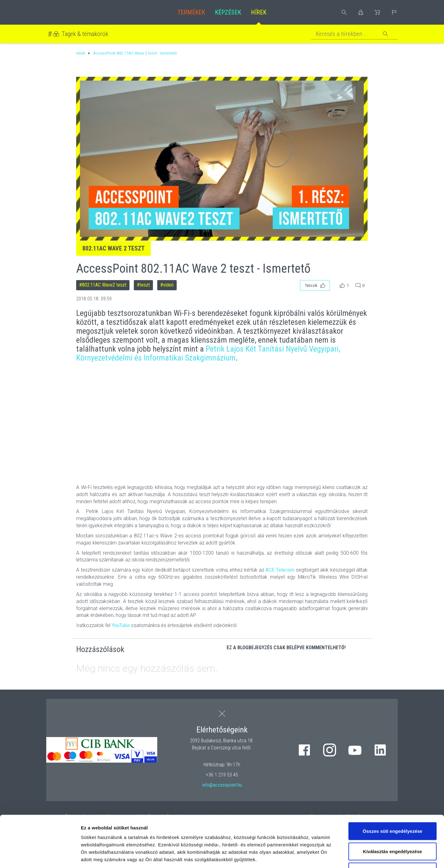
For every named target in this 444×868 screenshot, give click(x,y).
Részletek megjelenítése (350, 856)
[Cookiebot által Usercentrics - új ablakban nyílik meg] (40, 856)
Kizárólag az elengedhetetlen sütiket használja (393, 824)
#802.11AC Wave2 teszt (103, 285)
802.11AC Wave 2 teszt (113, 248)
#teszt (143, 285)
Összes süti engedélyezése (392, 780)
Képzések (228, 12)
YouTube (121, 625)
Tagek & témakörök (85, 34)
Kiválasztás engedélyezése (393, 800)
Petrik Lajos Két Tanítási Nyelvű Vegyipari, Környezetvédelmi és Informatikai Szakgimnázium (208, 353)
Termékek (191, 12)
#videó (167, 285)
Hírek (259, 12)
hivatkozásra (189, 823)
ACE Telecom (280, 570)
